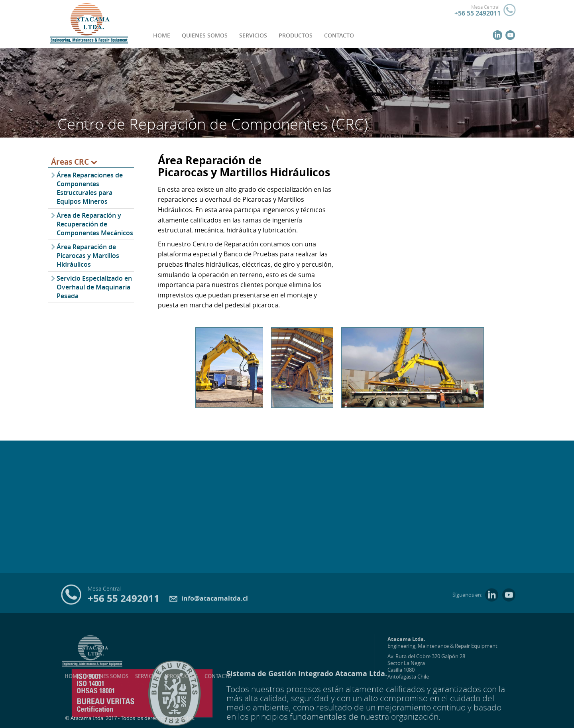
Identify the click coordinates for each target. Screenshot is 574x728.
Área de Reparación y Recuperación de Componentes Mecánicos (95, 224)
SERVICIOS (253, 35)
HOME (162, 35)
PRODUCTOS (296, 35)
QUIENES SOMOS (205, 35)
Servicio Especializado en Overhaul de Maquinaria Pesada (94, 287)
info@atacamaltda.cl (209, 600)
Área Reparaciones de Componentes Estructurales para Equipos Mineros (90, 188)
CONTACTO (339, 35)
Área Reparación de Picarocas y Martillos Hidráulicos (88, 256)
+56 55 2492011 (478, 13)
